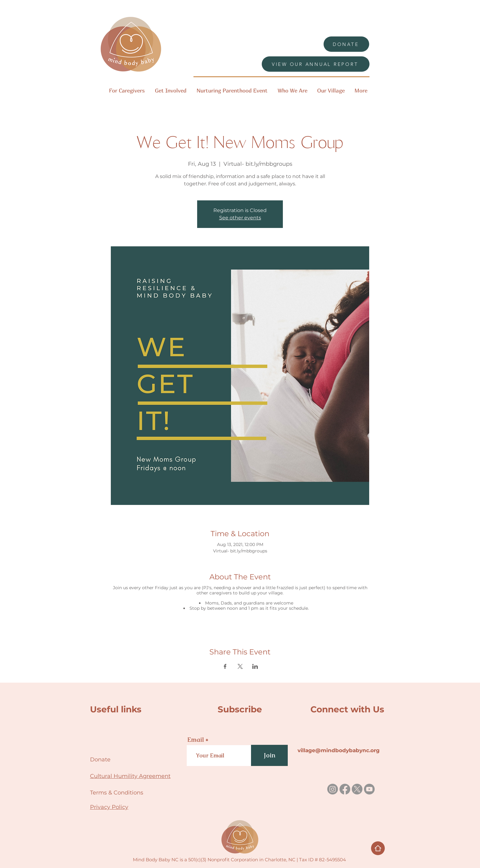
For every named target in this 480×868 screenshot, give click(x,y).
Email (196, 740)
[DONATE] (346, 44)
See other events (240, 218)
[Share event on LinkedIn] (255, 666)
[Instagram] (333, 789)
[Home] (378, 848)
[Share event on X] (240, 666)
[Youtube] (369, 789)
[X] (357, 789)
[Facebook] (345, 789)
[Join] (269, 755)
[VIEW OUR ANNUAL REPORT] (316, 64)
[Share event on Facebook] (225, 666)
